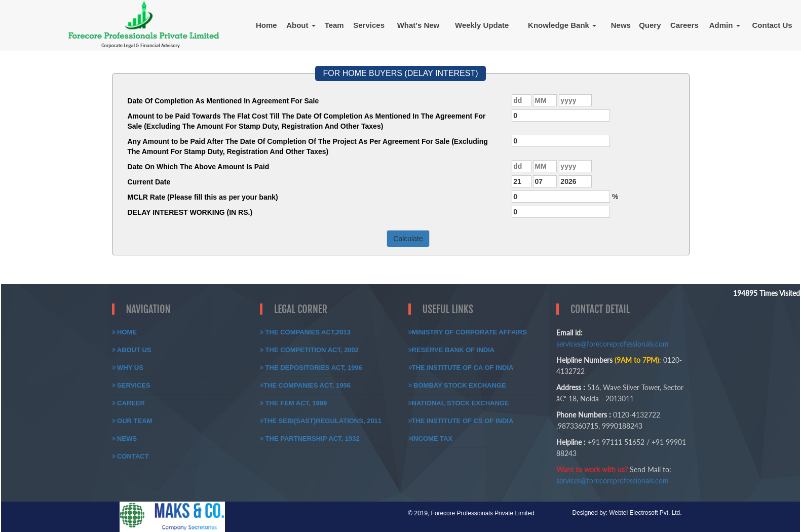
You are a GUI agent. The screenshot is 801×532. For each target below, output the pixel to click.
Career (129, 403)
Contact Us (772, 25)
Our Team (132, 421)
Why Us (128, 368)
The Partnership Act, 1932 (310, 439)
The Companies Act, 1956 (305, 385)
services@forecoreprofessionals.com (613, 344)
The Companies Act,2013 (305, 332)
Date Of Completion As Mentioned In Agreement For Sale (223, 101)
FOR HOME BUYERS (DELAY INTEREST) (400, 73)
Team (334, 25)
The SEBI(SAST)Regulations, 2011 (321, 421)
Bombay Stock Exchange (457, 385)
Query (650, 25)
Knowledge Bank (562, 25)
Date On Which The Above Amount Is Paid (199, 167)
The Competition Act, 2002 (309, 350)
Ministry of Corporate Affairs (468, 332)
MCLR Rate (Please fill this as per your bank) (203, 197)
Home (266, 25)
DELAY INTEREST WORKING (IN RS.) (190, 212)
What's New (418, 25)
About (301, 25)
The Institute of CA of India (461, 368)
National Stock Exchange (459, 403)
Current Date (149, 182)
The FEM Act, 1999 (293, 403)
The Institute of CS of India (461, 421)
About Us (132, 350)
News (621, 25)
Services (369, 25)
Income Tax (431, 439)
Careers (684, 25)
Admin (725, 25)
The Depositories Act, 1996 (311, 368)
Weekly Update (482, 25)
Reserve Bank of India (452, 350)
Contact (130, 456)
